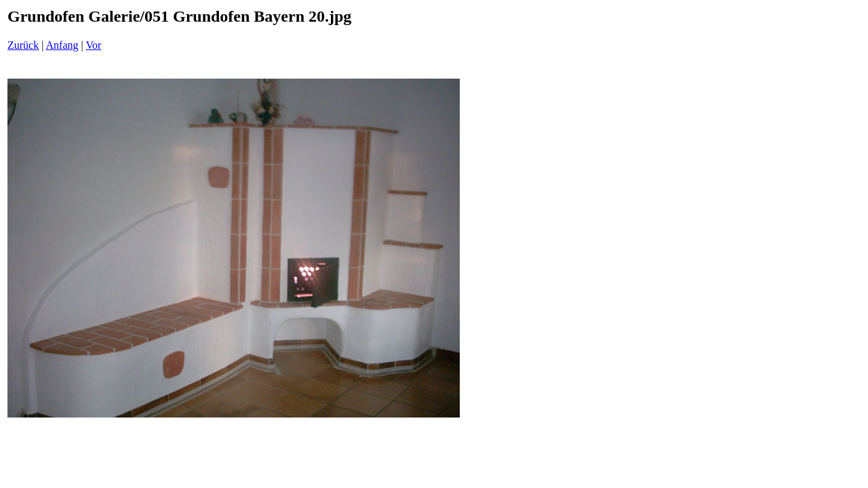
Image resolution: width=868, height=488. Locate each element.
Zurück (23, 45)
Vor (93, 45)
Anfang (62, 45)
